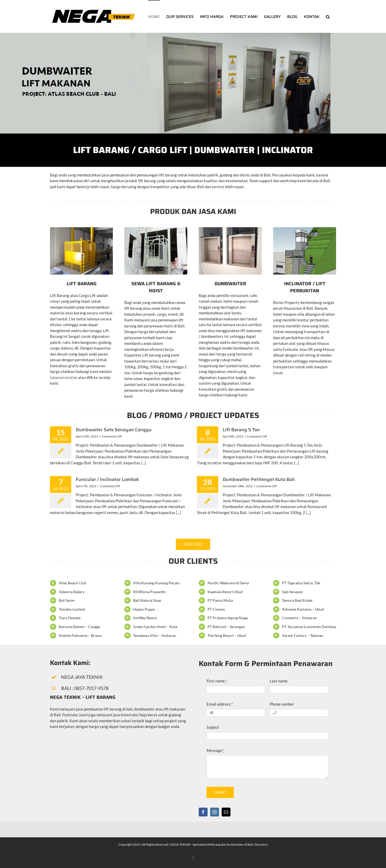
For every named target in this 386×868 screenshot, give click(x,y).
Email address (220, 704)
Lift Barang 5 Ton (241, 430)
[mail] (226, 812)
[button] (328, 16)
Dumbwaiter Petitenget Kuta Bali (259, 479)
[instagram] (215, 812)
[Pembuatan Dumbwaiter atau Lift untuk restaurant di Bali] (230, 229)
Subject (213, 727)
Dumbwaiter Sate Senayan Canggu (114, 430)
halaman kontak (64, 377)
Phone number (282, 704)
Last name (279, 681)
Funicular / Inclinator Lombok (107, 479)
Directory (261, 844)
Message (215, 750)
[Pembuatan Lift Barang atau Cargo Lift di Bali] (81, 229)
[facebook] (203, 812)
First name (217, 681)
